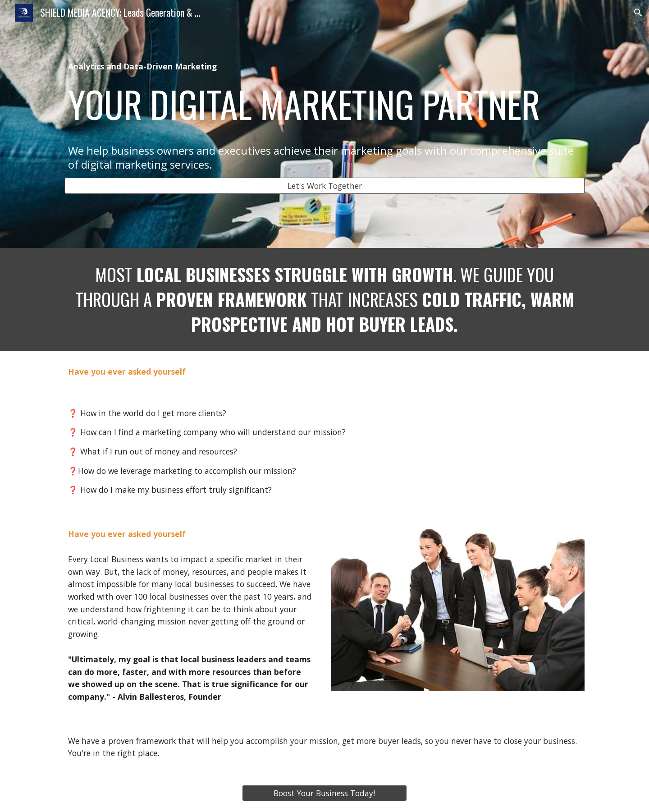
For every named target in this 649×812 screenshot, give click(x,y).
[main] (324, 116)
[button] (638, 13)
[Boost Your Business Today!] (324, 793)
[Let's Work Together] (324, 186)
